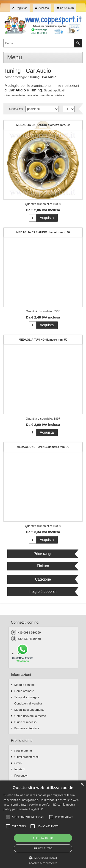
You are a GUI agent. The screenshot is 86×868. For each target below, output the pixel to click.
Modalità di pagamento (30, 710)
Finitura (43, 566)
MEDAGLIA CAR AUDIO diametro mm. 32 (43, 125)
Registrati (21, 8)
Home (8, 77)
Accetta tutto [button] (43, 838)
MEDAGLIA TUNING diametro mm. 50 (43, 340)
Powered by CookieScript (43, 863)
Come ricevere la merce (30, 716)
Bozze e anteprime (27, 728)
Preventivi (21, 776)
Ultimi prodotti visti (26, 757)
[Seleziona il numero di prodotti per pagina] (69, 109)
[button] (43, 857)
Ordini (18, 763)
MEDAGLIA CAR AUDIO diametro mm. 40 (43, 232)
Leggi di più (36, 809)
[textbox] (39, 43)
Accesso (44, 8)
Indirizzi (19, 769)
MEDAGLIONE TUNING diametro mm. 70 (43, 447)
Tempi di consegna (27, 697)
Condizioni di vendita (28, 703)
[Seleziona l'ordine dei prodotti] (42, 109)
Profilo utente (23, 751)
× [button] (82, 785)
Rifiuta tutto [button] (43, 848)
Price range (43, 554)
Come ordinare (24, 691)
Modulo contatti (25, 685)
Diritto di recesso (26, 722)
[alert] (43, 824)
